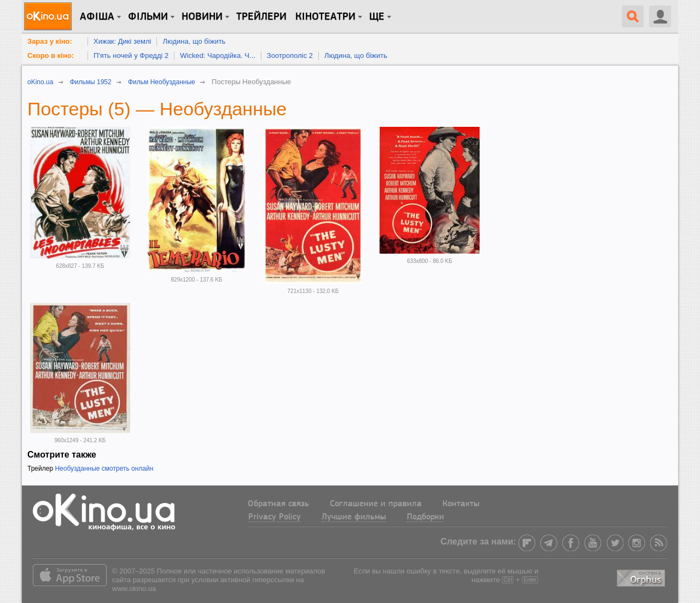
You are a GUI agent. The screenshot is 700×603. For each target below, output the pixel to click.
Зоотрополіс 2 (290, 55)
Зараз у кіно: (50, 41)
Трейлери (261, 17)
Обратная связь (278, 504)
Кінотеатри (325, 17)
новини (202, 17)
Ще (377, 17)
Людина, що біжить (194, 41)
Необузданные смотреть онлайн (104, 469)
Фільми (148, 17)
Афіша (97, 17)
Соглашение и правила (376, 504)
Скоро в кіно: (51, 55)
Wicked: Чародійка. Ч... (218, 55)
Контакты (461, 504)
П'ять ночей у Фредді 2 (131, 55)
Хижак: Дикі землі (122, 41)
